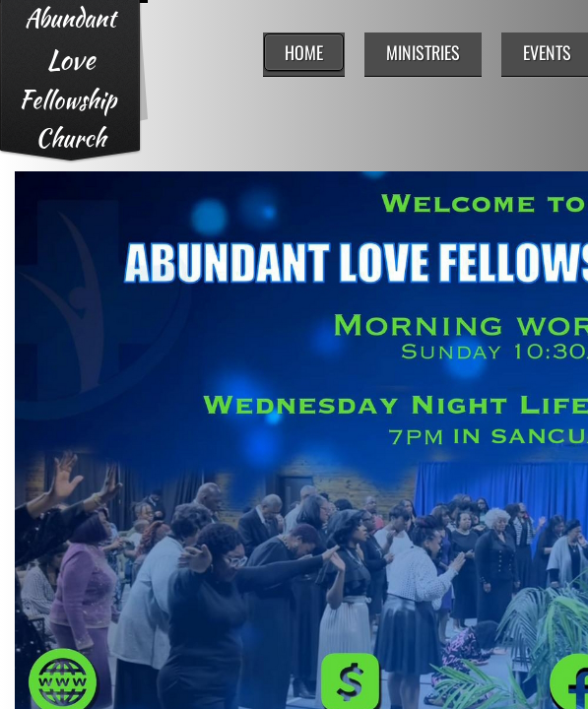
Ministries (423, 52)
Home (304, 52)
